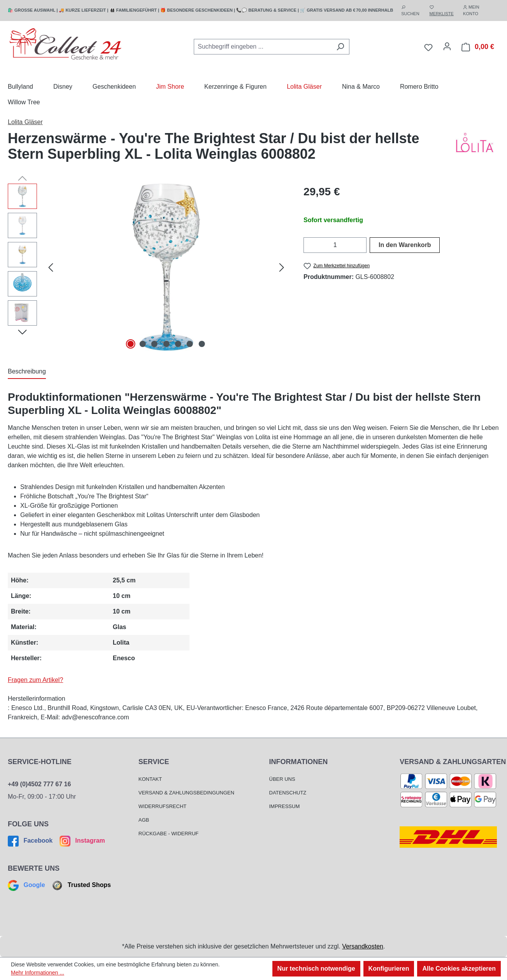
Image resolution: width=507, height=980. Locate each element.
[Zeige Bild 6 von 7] (190, 344)
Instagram (81, 841)
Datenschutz (288, 793)
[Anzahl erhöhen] (362, 245)
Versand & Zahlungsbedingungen (186, 793)
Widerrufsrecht (163, 806)
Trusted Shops (81, 885)
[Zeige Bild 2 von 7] (142, 344)
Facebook (31, 841)
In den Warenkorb (405, 245)
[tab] (27, 372)
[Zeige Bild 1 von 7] (131, 344)
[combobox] (263, 47)
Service (154, 762)
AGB (144, 820)
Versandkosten (363, 946)
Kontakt (150, 779)
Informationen (299, 762)
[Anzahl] (335, 245)
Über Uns (282, 779)
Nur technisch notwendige (316, 969)
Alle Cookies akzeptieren (459, 969)
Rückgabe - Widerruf (169, 834)
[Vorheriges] (51, 267)
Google (27, 885)
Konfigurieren (389, 969)
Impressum (285, 806)
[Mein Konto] (447, 46)
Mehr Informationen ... (38, 973)
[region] (148, 267)
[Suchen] (340, 47)
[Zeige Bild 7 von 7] (202, 344)
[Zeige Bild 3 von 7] (154, 344)
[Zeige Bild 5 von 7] (178, 344)
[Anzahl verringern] (308, 245)
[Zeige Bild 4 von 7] (166, 344)
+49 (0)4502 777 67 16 (39, 784)
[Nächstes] (282, 267)
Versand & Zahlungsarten (453, 762)
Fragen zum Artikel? (35, 680)
